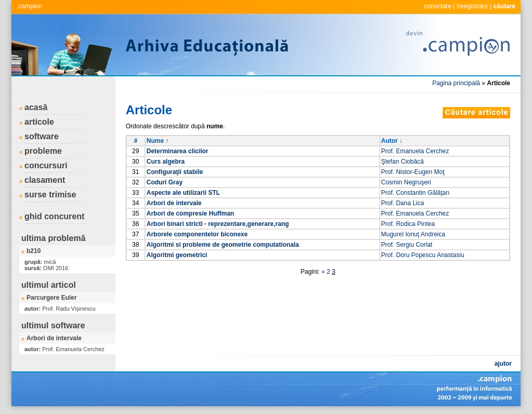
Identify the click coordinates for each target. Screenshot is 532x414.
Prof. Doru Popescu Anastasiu (423, 255)
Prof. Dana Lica (403, 203)
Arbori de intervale (54, 338)
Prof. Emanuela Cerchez (415, 151)
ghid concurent (55, 216)
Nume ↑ (158, 141)
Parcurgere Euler (52, 298)
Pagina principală (456, 83)
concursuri (46, 165)
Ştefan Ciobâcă (403, 162)
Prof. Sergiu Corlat (407, 245)
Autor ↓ (392, 141)
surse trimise (50, 195)
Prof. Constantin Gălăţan (415, 193)
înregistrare (473, 6)
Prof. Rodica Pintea (408, 224)
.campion (29, 6)
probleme (43, 151)
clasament (45, 180)
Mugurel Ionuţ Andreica (413, 234)
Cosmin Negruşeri (406, 182)
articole (39, 122)
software (42, 136)
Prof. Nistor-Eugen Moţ (413, 172)
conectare (438, 6)
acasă (36, 107)
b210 (34, 251)
